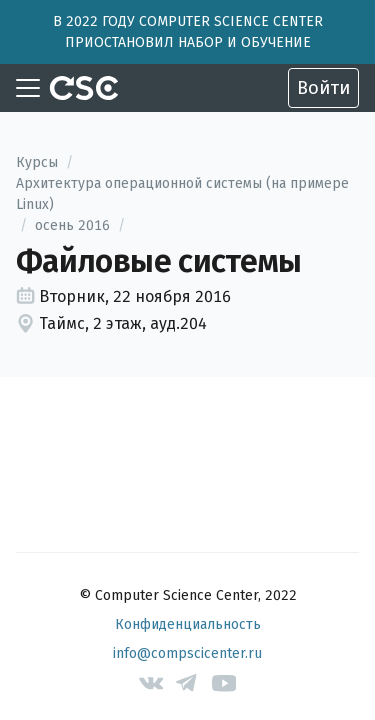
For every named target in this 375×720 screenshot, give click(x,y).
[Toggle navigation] (28, 88)
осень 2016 (72, 225)
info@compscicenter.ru (187, 653)
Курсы (37, 162)
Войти (323, 88)
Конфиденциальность (188, 624)
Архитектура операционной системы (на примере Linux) (182, 194)
